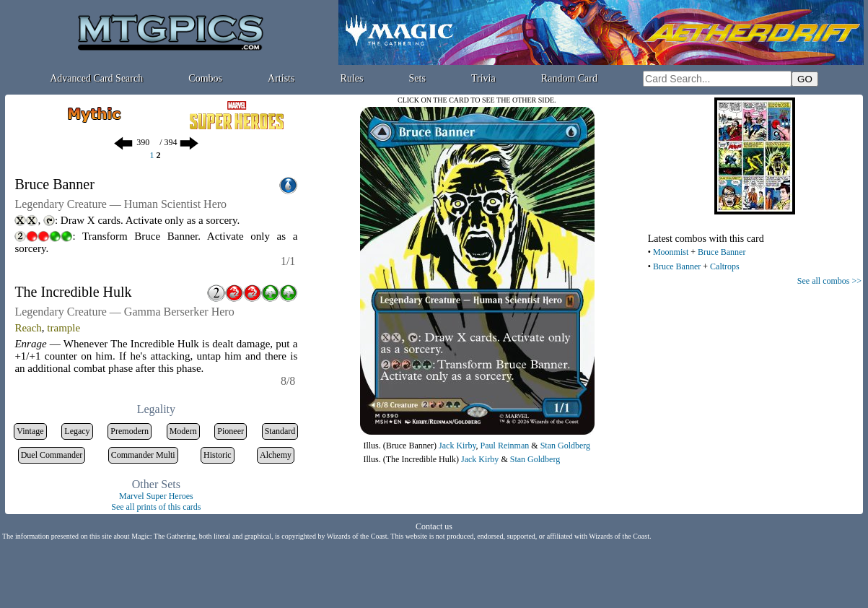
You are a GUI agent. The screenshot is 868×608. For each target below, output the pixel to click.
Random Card (569, 78)
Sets (417, 78)
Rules (352, 78)
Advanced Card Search (96, 78)
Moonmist (671, 252)
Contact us (434, 526)
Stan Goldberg (565, 446)
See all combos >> (829, 281)
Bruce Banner (722, 252)
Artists (281, 78)
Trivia (483, 78)
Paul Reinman (505, 446)
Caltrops (725, 266)
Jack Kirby (457, 446)
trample (63, 328)
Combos (205, 78)
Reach (28, 328)
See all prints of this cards (156, 507)
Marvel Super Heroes (156, 496)
